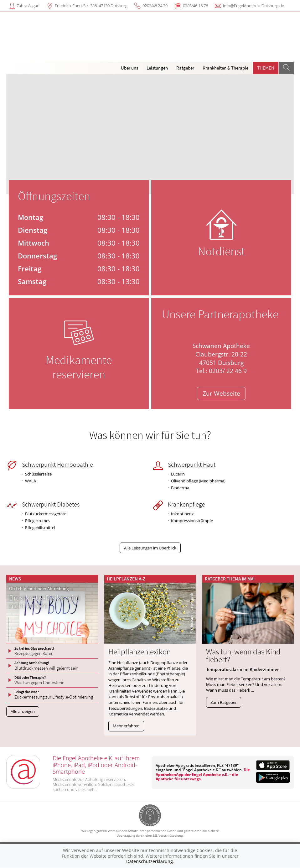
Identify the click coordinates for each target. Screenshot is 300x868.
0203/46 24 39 (155, 6)
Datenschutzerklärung (150, 861)
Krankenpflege (186, 504)
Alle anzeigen (23, 711)
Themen (266, 68)
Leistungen (157, 68)
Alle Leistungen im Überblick (150, 548)
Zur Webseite (221, 393)
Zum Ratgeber (224, 702)
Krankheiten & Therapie (225, 68)
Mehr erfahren (126, 726)
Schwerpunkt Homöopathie (57, 465)
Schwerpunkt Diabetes (51, 504)
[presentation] (14, 136)
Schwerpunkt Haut (192, 465)
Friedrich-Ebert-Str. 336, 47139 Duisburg (91, 6)
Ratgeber (185, 68)
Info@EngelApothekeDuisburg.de (253, 6)
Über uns (129, 68)
